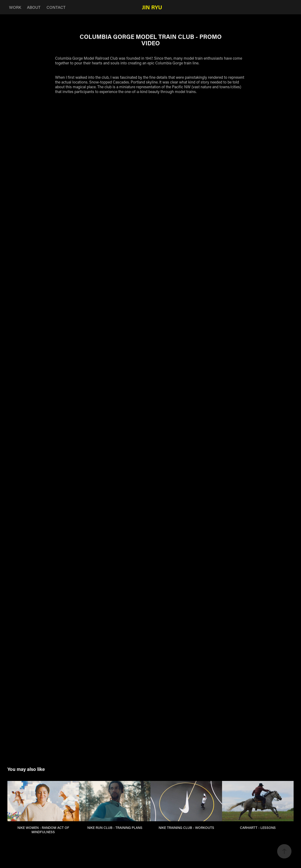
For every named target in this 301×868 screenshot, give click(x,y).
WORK (15, 7)
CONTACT (56, 7)
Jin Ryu (152, 7)
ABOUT (34, 7)
